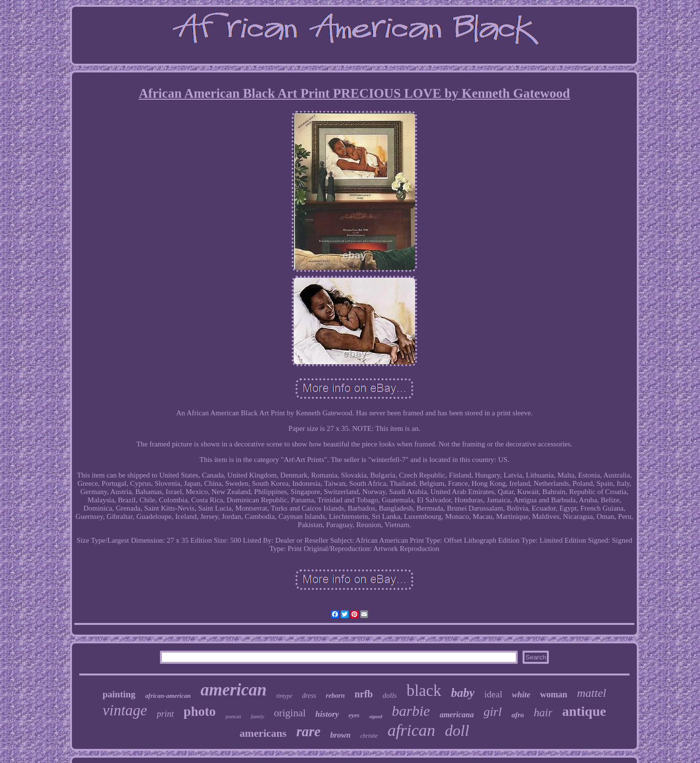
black (424, 691)
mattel (592, 693)
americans (263, 733)
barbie (411, 711)
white (521, 695)
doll (457, 730)
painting (119, 694)
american (233, 690)
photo (200, 711)
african (411, 730)
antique (584, 711)
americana (456, 715)
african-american (168, 696)
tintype (285, 696)
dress (309, 696)
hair (543, 713)
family (258, 716)
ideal (493, 694)
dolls (390, 695)
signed (376, 717)
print (166, 714)
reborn (335, 696)
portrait (233, 716)
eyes (354, 715)
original (290, 713)
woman (554, 694)
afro (518, 715)
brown (340, 735)
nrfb (364, 694)
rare (308, 731)
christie (369, 736)
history (327, 714)
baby (463, 693)
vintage (125, 710)
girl (493, 712)
